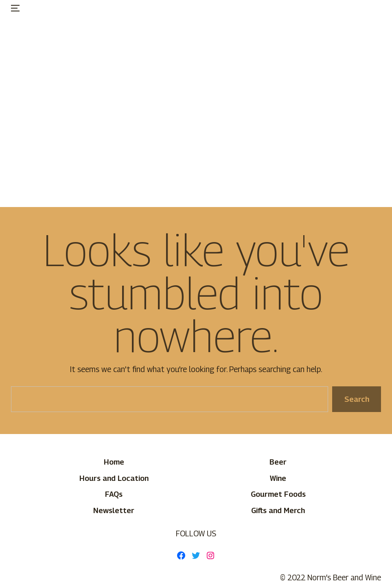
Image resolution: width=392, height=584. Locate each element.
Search (356, 399)
